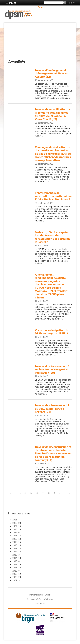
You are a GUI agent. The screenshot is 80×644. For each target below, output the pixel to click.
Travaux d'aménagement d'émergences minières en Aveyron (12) (52, 73)
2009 (15, 574)
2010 (15, 571)
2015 (15, 555)
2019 (15, 542)
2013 (15, 561)
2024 (15, 526)
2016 (15, 552)
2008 (15, 577)
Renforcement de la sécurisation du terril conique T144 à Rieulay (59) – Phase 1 (53, 196)
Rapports (42, 7)
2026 (15, 520)
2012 (15, 564)
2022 (15, 533)
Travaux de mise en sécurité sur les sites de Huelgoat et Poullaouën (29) (52, 369)
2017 (15, 548)
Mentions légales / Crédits (40, 595)
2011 (15, 568)
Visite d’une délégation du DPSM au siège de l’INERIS (52, 332)
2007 (15, 580)
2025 (15, 523)
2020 (15, 539)
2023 (15, 529)
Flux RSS (41, 603)
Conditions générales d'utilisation (40, 599)
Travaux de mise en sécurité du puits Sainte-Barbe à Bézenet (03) (52, 409)
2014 (15, 558)
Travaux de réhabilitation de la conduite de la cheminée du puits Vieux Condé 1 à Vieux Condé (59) (52, 114)
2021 (15, 536)
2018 (15, 545)
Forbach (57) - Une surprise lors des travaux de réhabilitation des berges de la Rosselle (53, 237)
